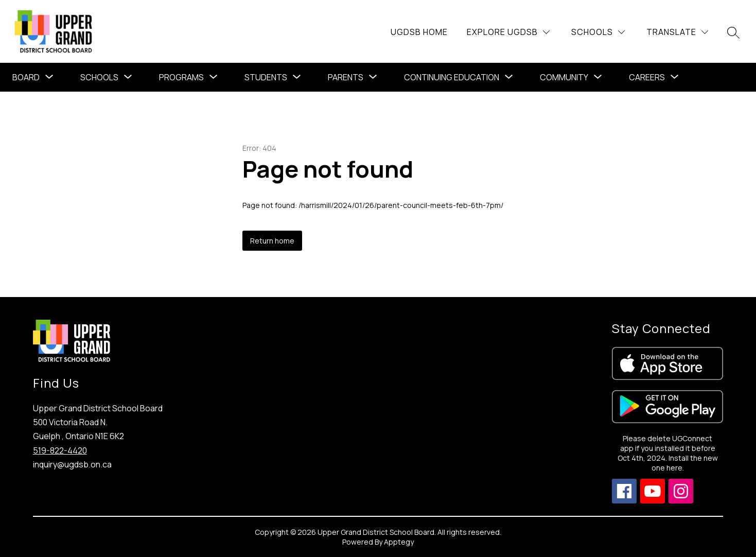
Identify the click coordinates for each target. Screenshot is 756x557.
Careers (647, 77)
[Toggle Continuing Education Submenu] (509, 77)
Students (266, 77)
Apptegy (399, 542)
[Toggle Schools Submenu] (128, 77)
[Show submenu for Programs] (181, 77)
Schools (99, 77)
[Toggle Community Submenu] (598, 77)
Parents (346, 77)
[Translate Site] (677, 32)
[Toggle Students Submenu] (297, 77)
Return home (272, 241)
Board (26, 77)
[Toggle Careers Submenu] (675, 77)
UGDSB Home (419, 32)
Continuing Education (452, 77)
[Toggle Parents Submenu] (373, 77)
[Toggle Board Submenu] (49, 77)
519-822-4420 (60, 450)
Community (564, 77)
